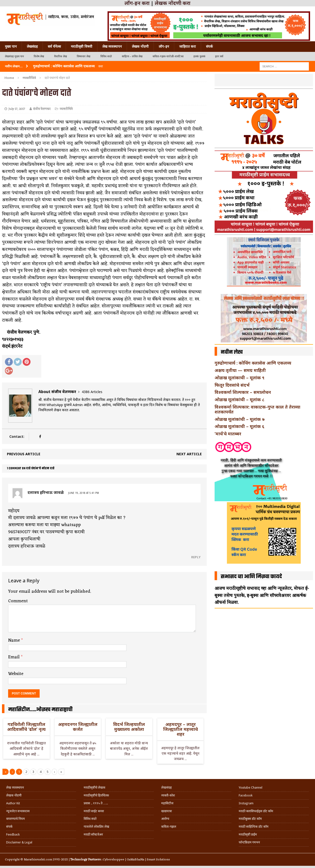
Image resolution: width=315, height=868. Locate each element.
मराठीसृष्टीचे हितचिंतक (96, 795)
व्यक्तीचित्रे (66, 109)
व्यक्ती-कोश (168, 795)
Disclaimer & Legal (19, 842)
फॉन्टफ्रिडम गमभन (249, 842)
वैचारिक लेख (61, 56)
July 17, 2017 (17, 109)
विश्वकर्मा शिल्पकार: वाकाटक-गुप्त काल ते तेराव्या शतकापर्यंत (257, 409)
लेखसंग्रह (32, 46)
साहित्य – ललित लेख (132, 56)
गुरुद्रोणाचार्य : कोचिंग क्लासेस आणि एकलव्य (253, 363)
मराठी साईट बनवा (94, 811)
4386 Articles (92, 392)
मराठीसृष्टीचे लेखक (94, 787)
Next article (189, 454)
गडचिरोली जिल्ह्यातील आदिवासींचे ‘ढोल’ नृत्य (26, 727)
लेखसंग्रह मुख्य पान (14, 56)
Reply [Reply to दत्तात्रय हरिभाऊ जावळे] (196, 557)
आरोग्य (165, 819)
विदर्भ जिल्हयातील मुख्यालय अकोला (129, 727)
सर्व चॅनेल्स (54, 46)
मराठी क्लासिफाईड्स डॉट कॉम (256, 811)
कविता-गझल (169, 827)
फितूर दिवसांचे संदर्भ (232, 385)
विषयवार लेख (84, 56)
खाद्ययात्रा (166, 811)
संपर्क (209, 46)
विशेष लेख (39, 56)
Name (15, 640)
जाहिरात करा (188, 46)
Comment (18, 601)
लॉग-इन (164, 46)
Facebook (246, 795)
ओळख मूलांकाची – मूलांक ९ (239, 378)
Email (15, 657)
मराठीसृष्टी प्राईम (248, 834)
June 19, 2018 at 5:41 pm (84, 493)
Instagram (246, 803)
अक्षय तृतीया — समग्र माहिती (240, 370)
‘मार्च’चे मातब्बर (228, 434)
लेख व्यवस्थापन (112, 46)
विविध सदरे (106, 56)
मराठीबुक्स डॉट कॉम (250, 819)
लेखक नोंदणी (140, 46)
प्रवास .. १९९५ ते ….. (96, 803)
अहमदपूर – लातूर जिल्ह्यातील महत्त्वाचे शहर (181, 729)
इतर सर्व (219, 56)
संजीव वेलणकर (42, 109)
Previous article (24, 454)
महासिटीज (167, 803)
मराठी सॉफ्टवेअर (93, 834)
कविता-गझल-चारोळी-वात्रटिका (168, 56)
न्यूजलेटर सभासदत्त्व (18, 811)
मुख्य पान (11, 46)
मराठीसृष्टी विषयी (82, 46)
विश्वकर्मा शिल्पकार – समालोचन (243, 392)
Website (16, 674)
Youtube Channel (251, 787)
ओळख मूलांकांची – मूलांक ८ (239, 399)
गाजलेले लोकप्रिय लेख (96, 827)
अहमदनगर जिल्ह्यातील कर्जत (78, 727)
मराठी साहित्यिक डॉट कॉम (254, 827)
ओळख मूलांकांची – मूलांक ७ (240, 419)
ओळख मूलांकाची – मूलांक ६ (239, 426)
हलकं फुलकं (199, 56)
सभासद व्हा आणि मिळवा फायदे (251, 577)
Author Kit (13, 803)
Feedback (13, 834)
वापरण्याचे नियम (16, 819)
